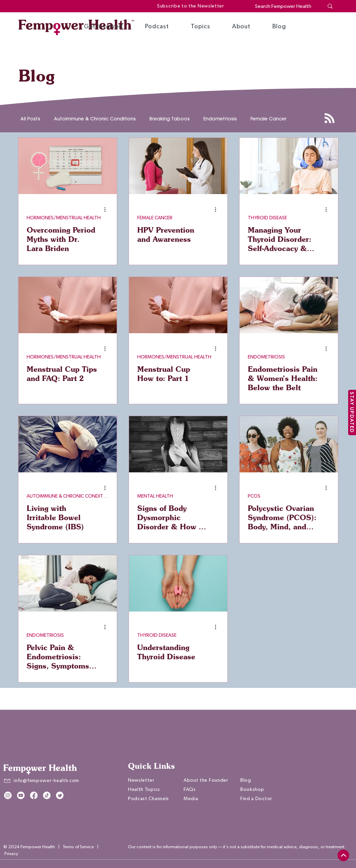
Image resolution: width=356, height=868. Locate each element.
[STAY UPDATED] (352, 413)
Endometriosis (220, 119)
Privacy (11, 854)
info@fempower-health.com (46, 781)
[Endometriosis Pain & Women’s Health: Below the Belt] (289, 305)
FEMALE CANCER (155, 218)
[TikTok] (47, 795)
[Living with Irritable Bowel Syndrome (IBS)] (68, 444)
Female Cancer (269, 119)
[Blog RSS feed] (330, 119)
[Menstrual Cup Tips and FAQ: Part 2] (68, 305)
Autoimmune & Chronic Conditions (95, 119)
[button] (103, 27)
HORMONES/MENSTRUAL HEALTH (64, 218)
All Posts (30, 119)
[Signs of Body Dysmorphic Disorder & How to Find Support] (178, 444)
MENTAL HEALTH (155, 496)
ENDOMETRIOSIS (266, 357)
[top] (343, 855)
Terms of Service (78, 847)
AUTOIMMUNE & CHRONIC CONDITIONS (68, 496)
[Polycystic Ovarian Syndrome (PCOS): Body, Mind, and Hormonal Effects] (289, 444)
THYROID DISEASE (267, 218)
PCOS (254, 496)
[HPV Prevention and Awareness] (178, 166)
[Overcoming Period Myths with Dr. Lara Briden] (68, 166)
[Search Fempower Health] (284, 6)
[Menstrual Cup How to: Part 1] (178, 305)
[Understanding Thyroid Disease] (178, 583)
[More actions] (108, 209)
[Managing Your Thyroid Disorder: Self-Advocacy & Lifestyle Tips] (289, 166)
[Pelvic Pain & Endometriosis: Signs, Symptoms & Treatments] (68, 583)
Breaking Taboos (170, 119)
